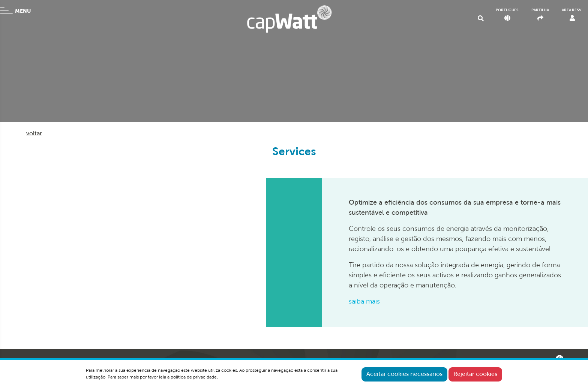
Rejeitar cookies (475, 374)
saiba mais (364, 302)
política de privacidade (194, 377)
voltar (34, 134)
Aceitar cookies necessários (404, 374)
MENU (15, 11)
